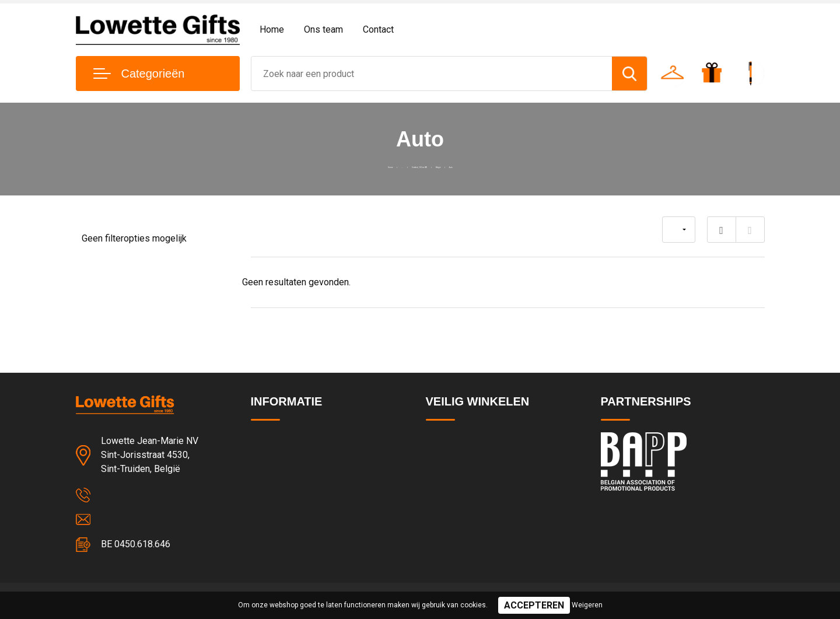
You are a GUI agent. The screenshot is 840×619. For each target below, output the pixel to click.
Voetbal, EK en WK (414, 165)
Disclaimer (446, 516)
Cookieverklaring (457, 491)
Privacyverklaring (458, 466)
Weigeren (587, 605)
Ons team (323, 29)
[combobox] (432, 74)
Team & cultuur (280, 466)
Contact (378, 29)
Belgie (472, 165)
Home (272, 29)
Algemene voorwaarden (471, 440)
